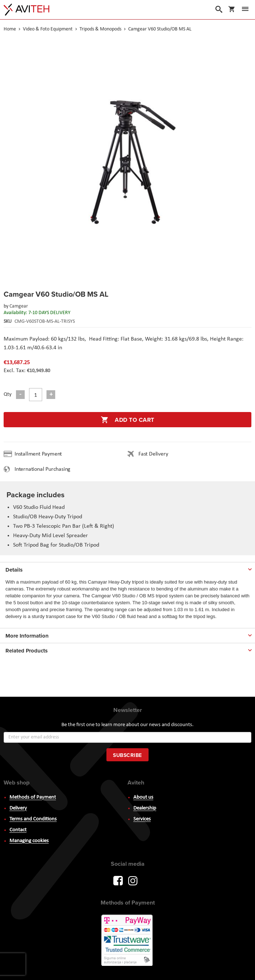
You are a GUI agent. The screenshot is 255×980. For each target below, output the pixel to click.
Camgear (19, 306)
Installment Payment (40, 454)
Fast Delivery (153, 454)
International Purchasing (44, 469)
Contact (18, 830)
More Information (27, 636)
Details (14, 570)
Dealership (145, 808)
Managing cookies (29, 841)
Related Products (27, 651)
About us (143, 797)
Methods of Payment (33, 797)
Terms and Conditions (33, 819)
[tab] (127, 568)
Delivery (18, 808)
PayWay (127, 941)
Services (142, 819)
